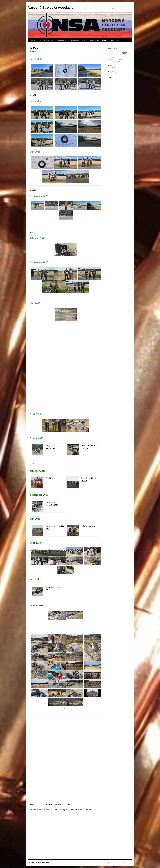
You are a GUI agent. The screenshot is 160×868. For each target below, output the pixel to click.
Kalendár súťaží (49, 40)
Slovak (113, 48)
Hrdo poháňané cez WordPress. (118, 863)
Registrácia (75, 40)
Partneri (111, 40)
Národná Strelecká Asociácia (51, 7)
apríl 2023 (112, 68)
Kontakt (118, 40)
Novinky (33, 40)
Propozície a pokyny (63, 40)
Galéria (104, 40)
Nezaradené (113, 74)
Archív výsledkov (94, 40)
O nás (39, 40)
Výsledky (84, 40)
